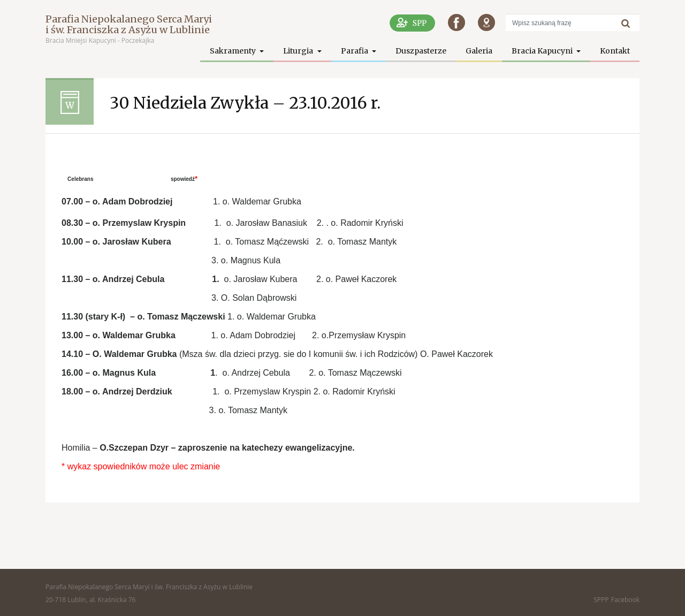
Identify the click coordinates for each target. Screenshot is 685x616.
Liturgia (299, 51)
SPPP (601, 600)
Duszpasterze (421, 51)
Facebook (625, 600)
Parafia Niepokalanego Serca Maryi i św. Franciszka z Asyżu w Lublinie (129, 24)
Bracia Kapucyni (543, 51)
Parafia (355, 51)
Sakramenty (234, 51)
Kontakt (615, 51)
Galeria (479, 51)
